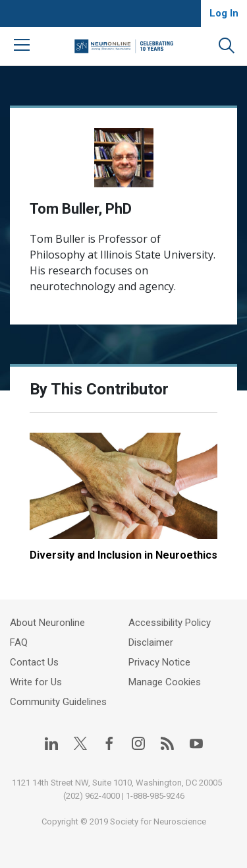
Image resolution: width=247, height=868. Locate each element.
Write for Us (36, 682)
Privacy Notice (159, 662)
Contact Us (34, 662)
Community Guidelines (58, 702)
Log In (224, 13)
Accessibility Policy (170, 623)
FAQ (19, 642)
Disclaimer (151, 642)
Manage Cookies (165, 682)
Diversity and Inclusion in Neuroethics (123, 555)
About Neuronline (47, 623)
